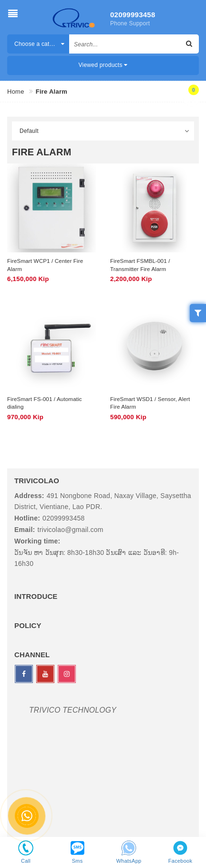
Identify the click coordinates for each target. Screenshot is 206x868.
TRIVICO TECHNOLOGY (73, 710)
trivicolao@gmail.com (71, 530)
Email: (25, 530)
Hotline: (27, 518)
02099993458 (132, 15)
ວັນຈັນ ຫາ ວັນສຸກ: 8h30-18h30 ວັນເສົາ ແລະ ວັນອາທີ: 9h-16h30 (97, 558)
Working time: (37, 541)
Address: (29, 496)
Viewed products (103, 65)
